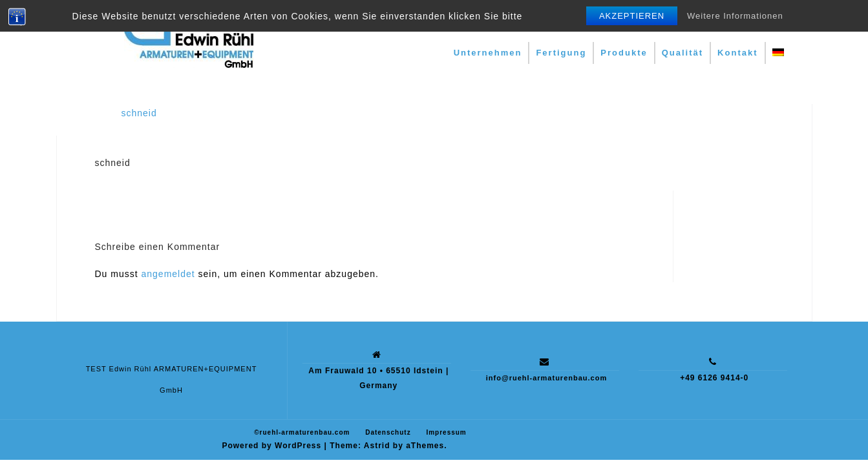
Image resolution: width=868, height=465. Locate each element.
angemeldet (168, 274)
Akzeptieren (632, 16)
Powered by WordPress (271, 446)
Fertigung (561, 53)
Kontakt (737, 53)
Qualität (683, 53)
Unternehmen (488, 53)
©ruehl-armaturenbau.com (302, 432)
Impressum (446, 432)
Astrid (377, 446)
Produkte (624, 53)
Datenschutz (388, 432)
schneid (139, 113)
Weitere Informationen (735, 16)
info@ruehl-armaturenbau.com (546, 378)
